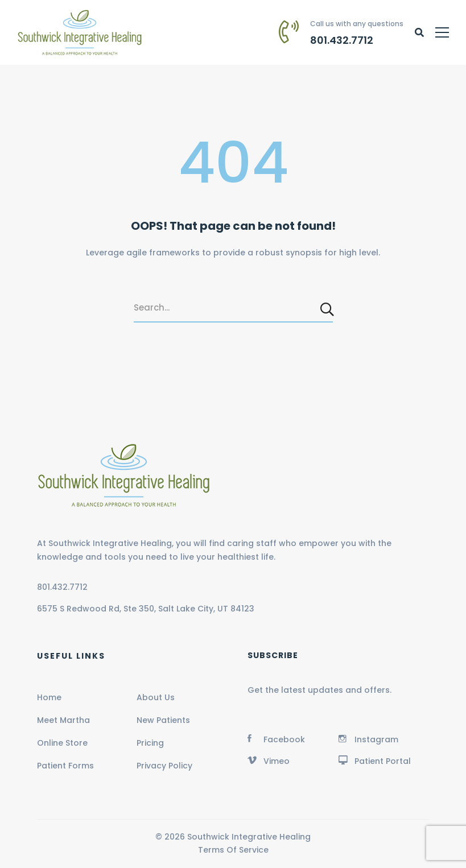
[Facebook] (276, 738)
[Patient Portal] (375, 760)
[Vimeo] (269, 760)
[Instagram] (368, 738)
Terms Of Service (233, 850)
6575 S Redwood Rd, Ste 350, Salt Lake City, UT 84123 (146, 609)
